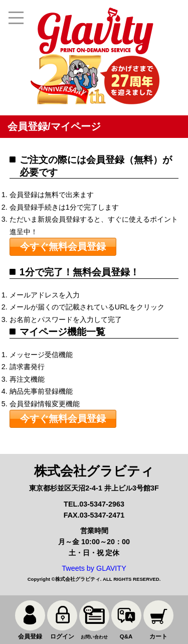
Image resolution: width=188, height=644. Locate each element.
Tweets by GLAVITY (94, 568)
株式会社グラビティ (78, 579)
